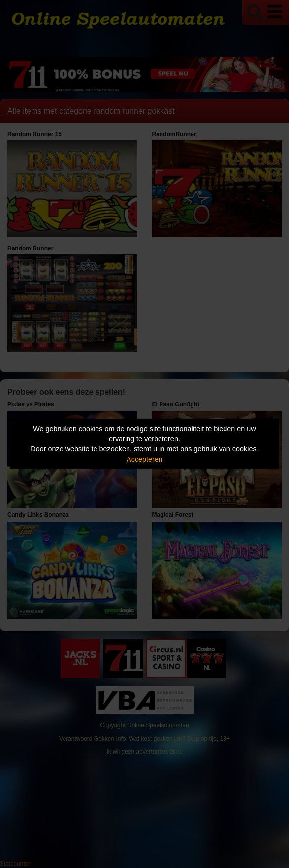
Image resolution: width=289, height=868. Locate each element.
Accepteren (144, 459)
